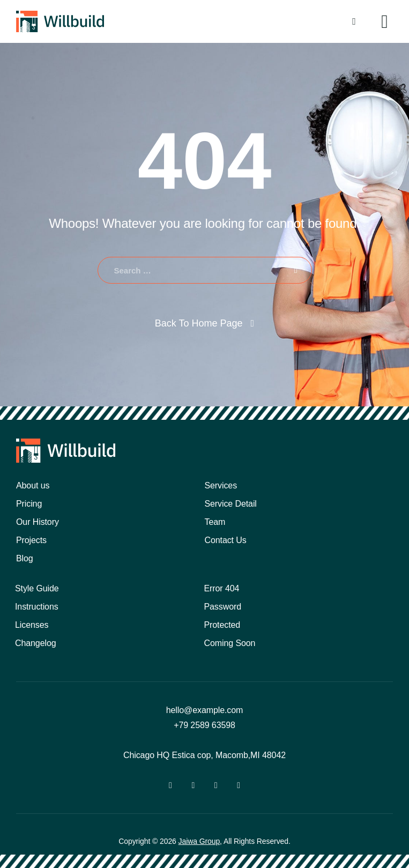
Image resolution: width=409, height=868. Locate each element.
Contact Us (226, 540)
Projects (31, 540)
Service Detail (231, 504)
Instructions (37, 607)
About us (33, 485)
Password (223, 607)
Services (221, 485)
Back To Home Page (199, 323)
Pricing (29, 504)
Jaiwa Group (199, 841)
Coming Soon (230, 643)
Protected (222, 625)
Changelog (36, 643)
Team (215, 522)
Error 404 (222, 588)
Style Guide (37, 588)
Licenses (32, 625)
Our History (38, 522)
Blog (25, 558)
